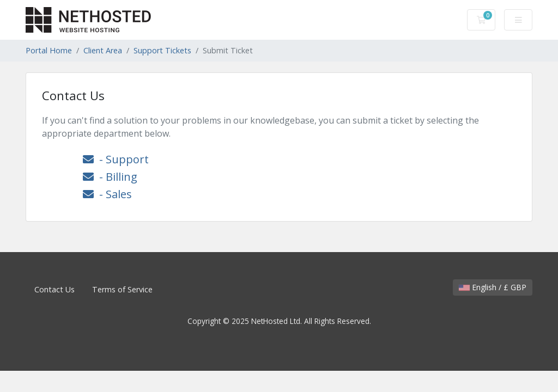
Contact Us (54, 289)
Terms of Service (122, 289)
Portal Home (49, 50)
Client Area (103, 50)
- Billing (110, 177)
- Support (116, 159)
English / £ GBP (493, 287)
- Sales (107, 194)
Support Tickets (162, 50)
